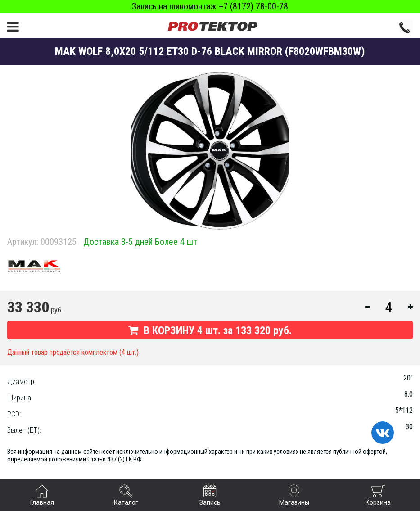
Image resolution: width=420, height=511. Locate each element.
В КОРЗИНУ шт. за (210, 330)
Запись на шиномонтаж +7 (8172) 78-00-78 (210, 6)
